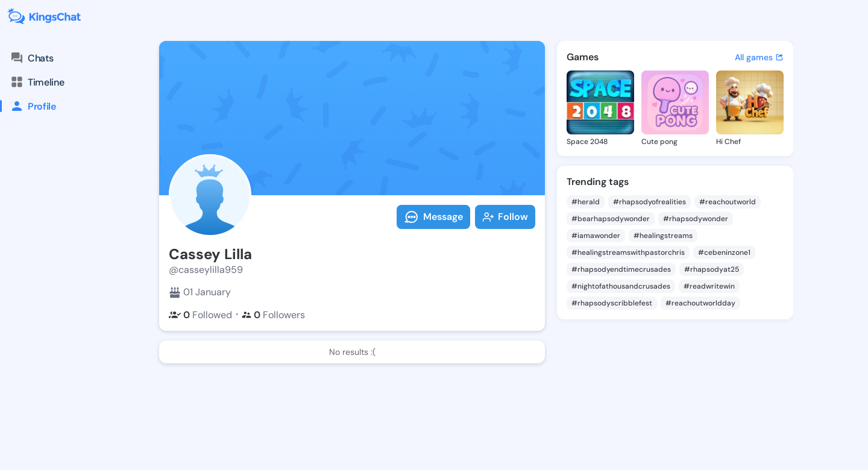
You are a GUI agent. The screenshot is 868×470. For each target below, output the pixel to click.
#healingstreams (663, 236)
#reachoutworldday (700, 303)
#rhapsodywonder (696, 219)
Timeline (37, 82)
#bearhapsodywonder (611, 219)
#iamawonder (596, 236)
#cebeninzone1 (724, 252)
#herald (586, 202)
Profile (28, 106)
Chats (31, 58)
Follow (505, 217)
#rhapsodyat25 (712, 269)
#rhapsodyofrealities (649, 202)
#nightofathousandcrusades (621, 286)
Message (433, 217)
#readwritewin (709, 286)
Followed (200, 315)
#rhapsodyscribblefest (612, 303)
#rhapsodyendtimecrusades (621, 269)
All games (759, 57)
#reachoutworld (728, 202)
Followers (273, 315)
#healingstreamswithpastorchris (628, 252)
